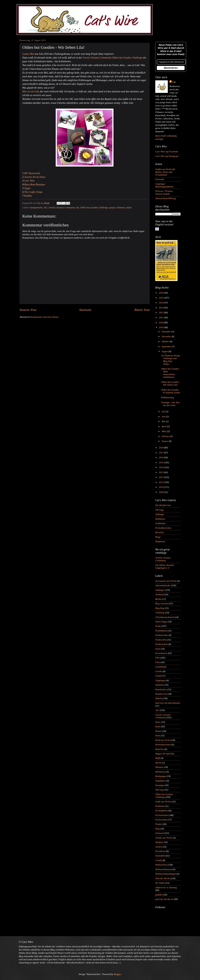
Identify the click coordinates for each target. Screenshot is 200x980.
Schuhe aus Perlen (164, 838)
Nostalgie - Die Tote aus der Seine (170, 404)
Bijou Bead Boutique (35, 184)
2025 (161, 298)
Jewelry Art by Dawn (35, 177)
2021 (161, 318)
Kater (158, 722)
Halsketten (160, 519)
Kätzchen (160, 749)
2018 (161, 448)
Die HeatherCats (163, 505)
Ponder (159, 824)
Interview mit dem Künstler (168, 703)
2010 (161, 487)
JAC (45, 208)
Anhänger (160, 514)
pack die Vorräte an (164, 899)
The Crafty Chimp (33, 192)
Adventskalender (163, 585)
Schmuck (120, 208)
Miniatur (159, 767)
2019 (161, 327)
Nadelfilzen (160, 781)
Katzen (158, 731)
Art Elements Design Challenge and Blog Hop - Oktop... (170, 360)
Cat (174, 82)
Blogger (117, 974)
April (164, 426)
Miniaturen (160, 772)
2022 (161, 313)
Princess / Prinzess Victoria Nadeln (164, 193)
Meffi (158, 758)
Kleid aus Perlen (163, 740)
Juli (164, 412)
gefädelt (159, 895)
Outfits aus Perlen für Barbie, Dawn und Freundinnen (165, 172)
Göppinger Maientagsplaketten (164, 185)
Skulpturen (160, 541)
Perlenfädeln (161, 811)
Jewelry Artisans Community (62, 208)
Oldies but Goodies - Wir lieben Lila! (170, 383)
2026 (161, 293)
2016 (161, 457)
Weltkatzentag (167, 397)
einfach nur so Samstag (166, 887)
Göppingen (160, 680)
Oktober (166, 341)
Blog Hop (160, 608)
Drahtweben (161, 640)
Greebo (159, 671)
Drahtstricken (162, 635)
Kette (158, 736)
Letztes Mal (28, 54)
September (167, 347)
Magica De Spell (163, 754)
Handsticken (161, 689)
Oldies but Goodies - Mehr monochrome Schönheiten (170, 373)
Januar (165, 441)
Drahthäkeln (161, 631)
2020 (161, 323)
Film (157, 658)
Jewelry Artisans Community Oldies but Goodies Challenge (112, 58)
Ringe (158, 537)
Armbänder (160, 523)
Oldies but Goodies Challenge (94, 208)
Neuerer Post (28, 310)
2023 (161, 308)
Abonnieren (171, 68)
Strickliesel (160, 851)
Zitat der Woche (163, 878)
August (165, 351)
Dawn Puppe (161, 622)
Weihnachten (161, 865)
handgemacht (36, 208)
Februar (166, 436)
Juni (164, 417)
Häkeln (159, 698)
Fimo (158, 662)
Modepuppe (161, 776)
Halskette (160, 685)
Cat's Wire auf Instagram (167, 156)
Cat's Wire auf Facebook (167, 152)
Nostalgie (160, 785)
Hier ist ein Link (31, 91)
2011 (161, 482)
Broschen (160, 532)
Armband (160, 595)
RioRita (28, 196)
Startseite (85, 310)
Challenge (160, 613)
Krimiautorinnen (163, 745)
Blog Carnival (162, 604)
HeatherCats (161, 694)
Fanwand (160, 179)
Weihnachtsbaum (163, 869)
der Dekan (160, 883)
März (164, 431)
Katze (158, 727)
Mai (164, 421)
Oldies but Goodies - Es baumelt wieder (171, 391)
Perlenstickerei (162, 815)
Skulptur (159, 842)
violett (129, 208)
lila (77, 208)
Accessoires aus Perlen (166, 581)
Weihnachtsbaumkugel (166, 874)
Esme (158, 649)
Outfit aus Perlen (163, 802)
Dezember (166, 332)
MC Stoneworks (32, 173)
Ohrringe (160, 510)
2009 (161, 492)
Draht (158, 626)
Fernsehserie (161, 653)
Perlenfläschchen (163, 528)
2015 (161, 462)
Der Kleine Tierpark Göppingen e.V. (165, 567)
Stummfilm (160, 856)
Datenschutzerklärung (165, 198)
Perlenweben (161, 820)
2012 (161, 477)
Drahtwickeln (162, 644)
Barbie (158, 599)
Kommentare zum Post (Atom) (45, 317)
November (167, 336)
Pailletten (160, 806)
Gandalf (159, 667)
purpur (112, 208)
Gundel (159, 676)
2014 (161, 467)
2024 (161, 303)
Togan (27, 188)
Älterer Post (142, 310)
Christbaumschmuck (165, 617)
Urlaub (159, 860)
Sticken (159, 847)
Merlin (158, 763)
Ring (157, 829)
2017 (161, 453)
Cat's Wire (30, 181)
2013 (161, 472)
